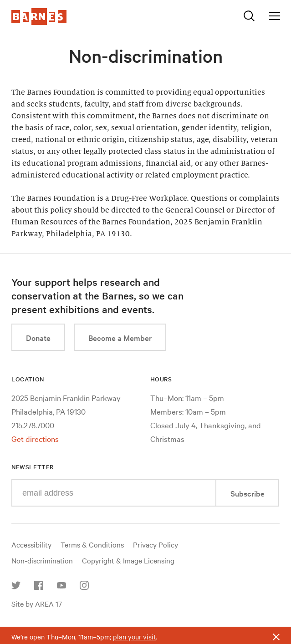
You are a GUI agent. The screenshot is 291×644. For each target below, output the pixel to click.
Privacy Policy (156, 544)
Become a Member (120, 337)
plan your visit (134, 637)
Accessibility (31, 544)
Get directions (35, 439)
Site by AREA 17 (37, 603)
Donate (38, 337)
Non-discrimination (42, 560)
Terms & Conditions (92, 544)
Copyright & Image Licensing (128, 560)
